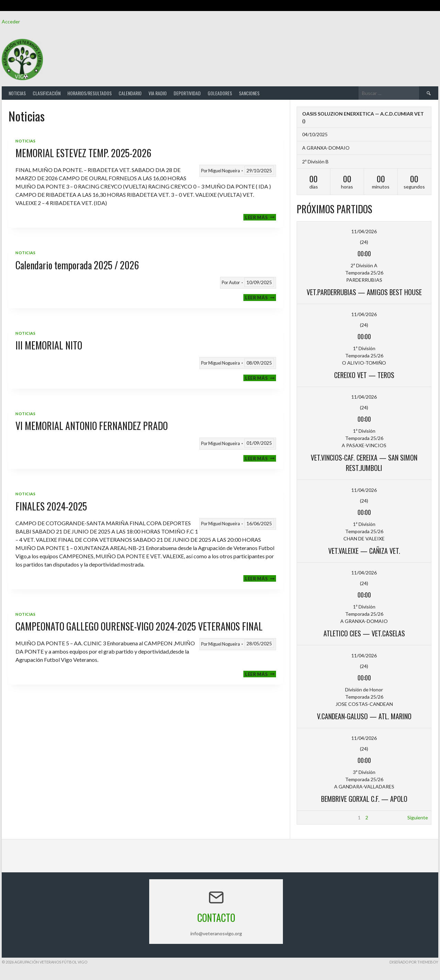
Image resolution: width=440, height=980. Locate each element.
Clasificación (47, 93)
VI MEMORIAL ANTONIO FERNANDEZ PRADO (92, 426)
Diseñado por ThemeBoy (414, 962)
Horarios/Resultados (90, 93)
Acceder (11, 21)
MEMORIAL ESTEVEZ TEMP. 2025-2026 (83, 153)
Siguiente (418, 817)
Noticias (17, 93)
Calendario (130, 93)
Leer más (261, 217)
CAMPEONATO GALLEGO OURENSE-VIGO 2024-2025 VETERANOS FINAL (139, 626)
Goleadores (220, 93)
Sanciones (249, 93)
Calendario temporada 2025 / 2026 (77, 265)
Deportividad (187, 93)
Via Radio (158, 93)
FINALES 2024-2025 (51, 506)
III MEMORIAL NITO (49, 345)
